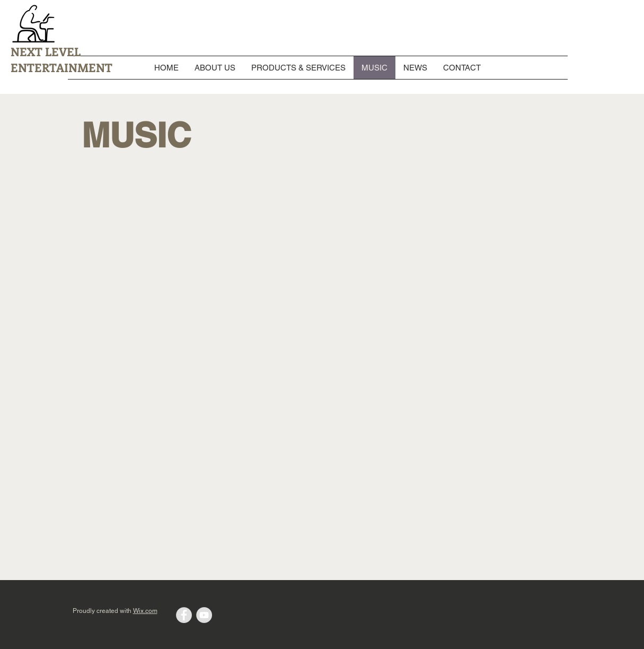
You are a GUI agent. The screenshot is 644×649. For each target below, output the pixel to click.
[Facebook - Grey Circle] (184, 615)
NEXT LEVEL (46, 51)
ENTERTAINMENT (61, 67)
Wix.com (145, 611)
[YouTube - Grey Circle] (204, 615)
